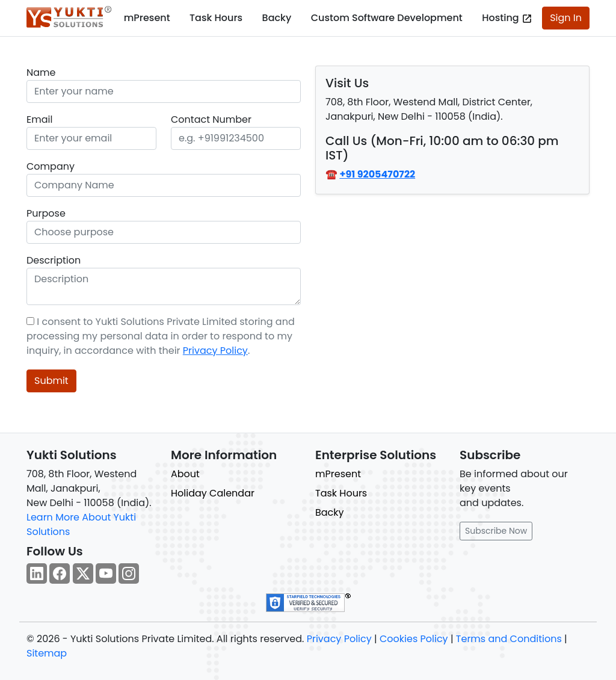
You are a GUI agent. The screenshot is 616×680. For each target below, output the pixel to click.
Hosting (507, 18)
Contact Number (211, 119)
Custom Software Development (387, 18)
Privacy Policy (215, 351)
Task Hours (216, 18)
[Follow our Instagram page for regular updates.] (129, 573)
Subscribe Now (496, 531)
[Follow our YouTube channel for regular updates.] (106, 573)
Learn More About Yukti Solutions (81, 524)
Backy (277, 18)
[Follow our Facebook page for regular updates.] (60, 573)
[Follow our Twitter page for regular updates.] (83, 573)
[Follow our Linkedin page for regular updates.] (37, 573)
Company (51, 166)
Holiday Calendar (213, 493)
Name (41, 73)
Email (39, 119)
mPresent (147, 18)
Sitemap (47, 653)
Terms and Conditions (509, 639)
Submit (51, 381)
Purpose (46, 213)
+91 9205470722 (377, 174)
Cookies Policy (414, 639)
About (185, 474)
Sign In (566, 18)
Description (54, 260)
